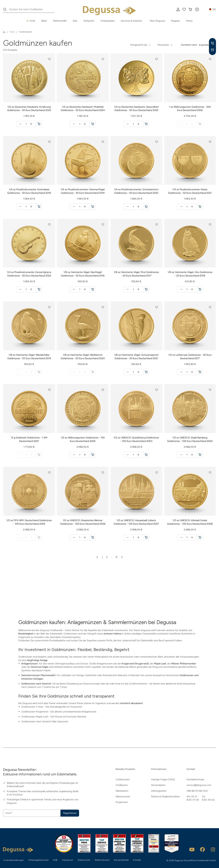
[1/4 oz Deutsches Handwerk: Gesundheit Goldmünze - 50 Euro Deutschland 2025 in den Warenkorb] (146, 124)
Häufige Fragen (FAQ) (163, 779)
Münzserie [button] (163, 45)
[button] (197, 9)
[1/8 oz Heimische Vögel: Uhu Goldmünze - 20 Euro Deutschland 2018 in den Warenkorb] (200, 289)
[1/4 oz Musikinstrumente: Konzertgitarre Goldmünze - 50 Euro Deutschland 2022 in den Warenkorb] (39, 289)
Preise (189, 21)
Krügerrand (122, 802)
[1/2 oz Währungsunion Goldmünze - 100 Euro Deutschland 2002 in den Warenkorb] (93, 455)
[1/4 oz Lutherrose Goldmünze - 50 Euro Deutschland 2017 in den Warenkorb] (200, 372)
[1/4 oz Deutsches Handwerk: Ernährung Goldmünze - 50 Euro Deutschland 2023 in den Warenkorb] (39, 124)
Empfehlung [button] (206, 45)
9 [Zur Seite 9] (116, 557)
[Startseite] (4, 32)
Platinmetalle (60, 21)
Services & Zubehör (131, 21)
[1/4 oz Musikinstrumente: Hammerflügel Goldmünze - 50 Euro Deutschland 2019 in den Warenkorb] (93, 207)
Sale (75, 21)
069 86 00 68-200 (197, 791)
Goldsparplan (108, 21)
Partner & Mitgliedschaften (165, 796)
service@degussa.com (199, 785)
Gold (32, 21)
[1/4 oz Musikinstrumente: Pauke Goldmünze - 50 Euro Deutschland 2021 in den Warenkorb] (200, 207)
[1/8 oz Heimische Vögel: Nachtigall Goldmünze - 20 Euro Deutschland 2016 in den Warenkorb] (93, 289)
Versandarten (158, 785)
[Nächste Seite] (122, 557)
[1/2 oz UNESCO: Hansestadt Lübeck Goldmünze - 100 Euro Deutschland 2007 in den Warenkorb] (146, 537)
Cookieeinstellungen (13, 860)
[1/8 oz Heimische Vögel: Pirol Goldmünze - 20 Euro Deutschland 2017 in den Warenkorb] (146, 289)
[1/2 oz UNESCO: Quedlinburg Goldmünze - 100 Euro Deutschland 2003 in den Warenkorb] (146, 455)
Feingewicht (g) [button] (139, 45)
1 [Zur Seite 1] (102, 557)
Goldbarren (122, 785)
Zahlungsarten (159, 791)
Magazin (175, 21)
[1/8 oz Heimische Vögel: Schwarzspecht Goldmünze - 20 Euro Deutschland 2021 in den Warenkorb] (146, 372)
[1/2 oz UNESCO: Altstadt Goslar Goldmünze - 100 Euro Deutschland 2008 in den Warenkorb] (200, 537)
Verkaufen (89, 21)
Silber (44, 21)
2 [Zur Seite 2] (107, 557)
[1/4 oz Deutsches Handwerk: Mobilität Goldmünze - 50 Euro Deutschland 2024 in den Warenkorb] (93, 124)
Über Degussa (157, 21)
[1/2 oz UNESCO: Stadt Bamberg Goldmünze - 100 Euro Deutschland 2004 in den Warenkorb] (200, 455)
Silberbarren (122, 791)
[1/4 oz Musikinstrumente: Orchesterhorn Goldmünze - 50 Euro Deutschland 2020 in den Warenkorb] (146, 207)
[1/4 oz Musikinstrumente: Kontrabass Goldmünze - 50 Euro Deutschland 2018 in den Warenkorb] (39, 207)
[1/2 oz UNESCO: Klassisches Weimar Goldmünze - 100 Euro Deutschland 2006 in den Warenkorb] (93, 537)
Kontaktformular (195, 779)
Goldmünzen (123, 779)
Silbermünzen (123, 796)
